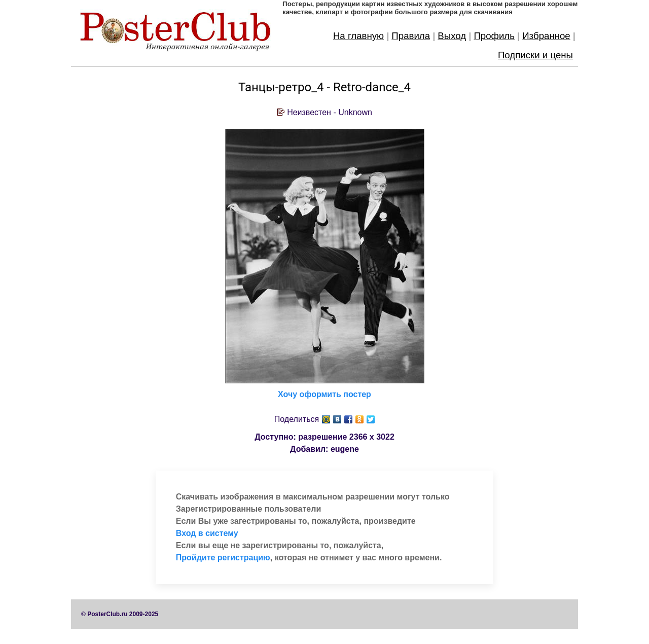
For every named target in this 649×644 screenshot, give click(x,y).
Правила (411, 36)
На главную (358, 36)
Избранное (546, 36)
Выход (452, 36)
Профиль (494, 36)
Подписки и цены (535, 55)
